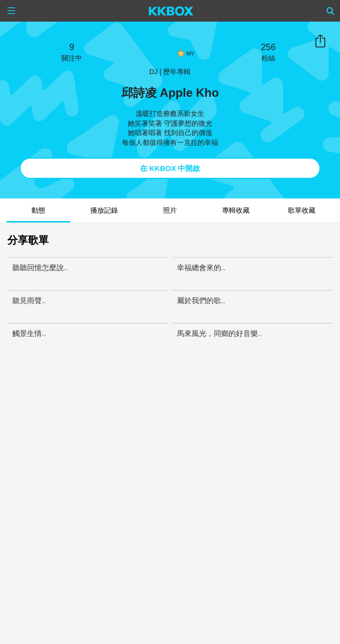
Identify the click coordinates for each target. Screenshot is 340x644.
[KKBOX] (171, 11)
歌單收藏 (302, 210)
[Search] (331, 11)
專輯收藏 (236, 210)
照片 (170, 210)
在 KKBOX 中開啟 (170, 168)
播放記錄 (104, 210)
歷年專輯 (177, 72)
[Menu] (11, 11)
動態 (38, 210)
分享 (320, 41)
